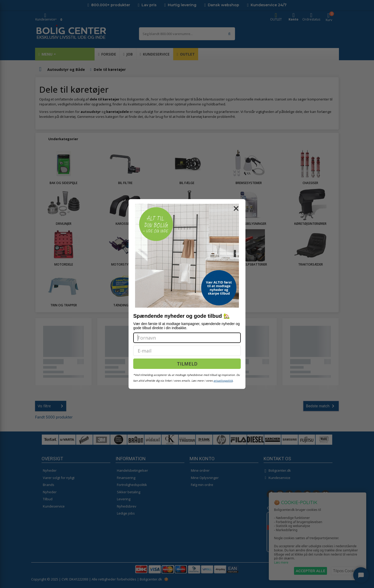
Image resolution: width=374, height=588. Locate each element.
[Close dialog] (236, 208)
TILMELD (187, 364)
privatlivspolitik (223, 381)
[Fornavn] (187, 338)
